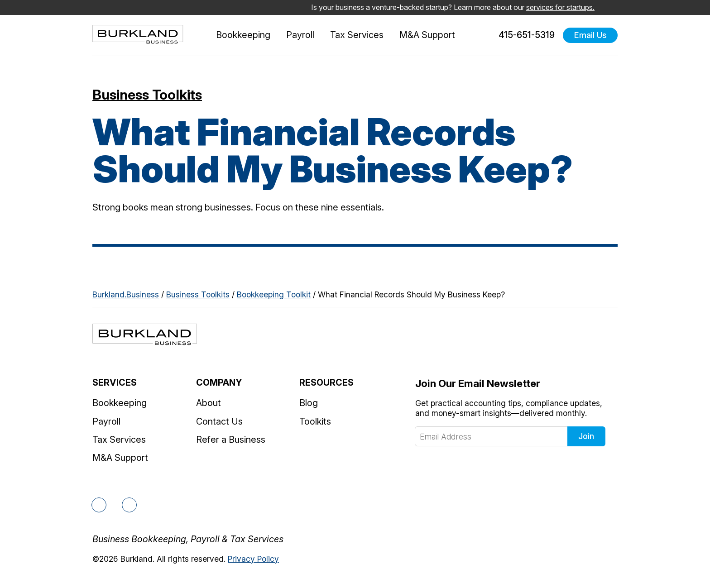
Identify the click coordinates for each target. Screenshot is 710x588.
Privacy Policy (253, 559)
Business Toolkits (147, 95)
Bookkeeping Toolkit (274, 294)
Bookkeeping (243, 35)
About (209, 403)
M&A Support (427, 35)
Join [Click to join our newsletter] (586, 436)
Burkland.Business (126, 294)
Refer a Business (231, 440)
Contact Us (219, 421)
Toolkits (315, 421)
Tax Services (357, 35)
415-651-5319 (521, 35)
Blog (309, 403)
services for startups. (560, 7)
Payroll (300, 35)
